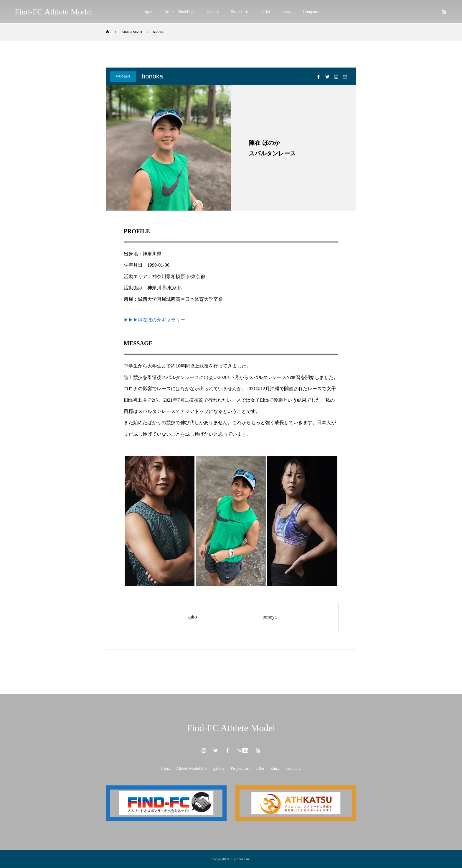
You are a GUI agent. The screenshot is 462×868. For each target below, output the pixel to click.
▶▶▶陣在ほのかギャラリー (154, 320)
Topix (148, 12)
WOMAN (123, 76)
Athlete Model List (180, 12)
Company (311, 12)
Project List (240, 12)
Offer (266, 12)
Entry (287, 12)
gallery (213, 12)
